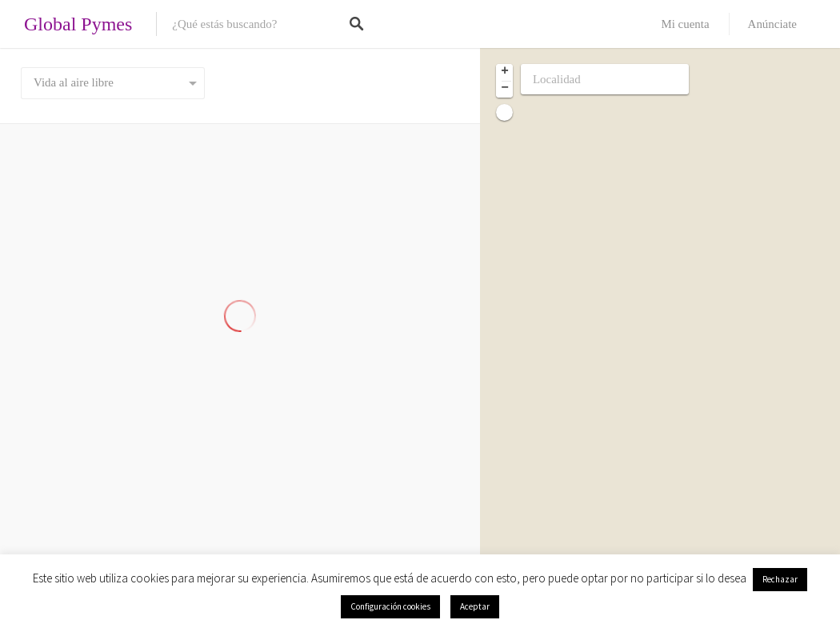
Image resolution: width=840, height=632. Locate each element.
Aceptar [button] (475, 606)
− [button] (505, 89)
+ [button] (505, 72)
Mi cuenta (685, 24)
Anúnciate (772, 24)
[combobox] (113, 83)
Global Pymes (78, 24)
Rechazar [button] (780, 579)
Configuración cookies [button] (390, 606)
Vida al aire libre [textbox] (74, 82)
